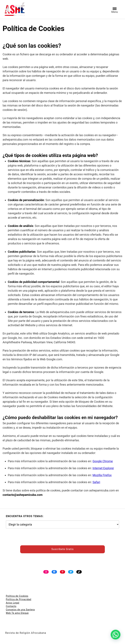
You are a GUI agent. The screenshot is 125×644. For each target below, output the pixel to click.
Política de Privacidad (19, 599)
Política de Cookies (17, 596)
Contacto (11, 606)
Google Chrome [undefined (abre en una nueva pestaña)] (103, 461)
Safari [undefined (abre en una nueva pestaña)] (96, 482)
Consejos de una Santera (20, 610)
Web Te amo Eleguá (17, 613)
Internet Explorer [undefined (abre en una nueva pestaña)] (103, 468)
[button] (116, 635)
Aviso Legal (13, 603)
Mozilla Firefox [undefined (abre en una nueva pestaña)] (102, 475)
